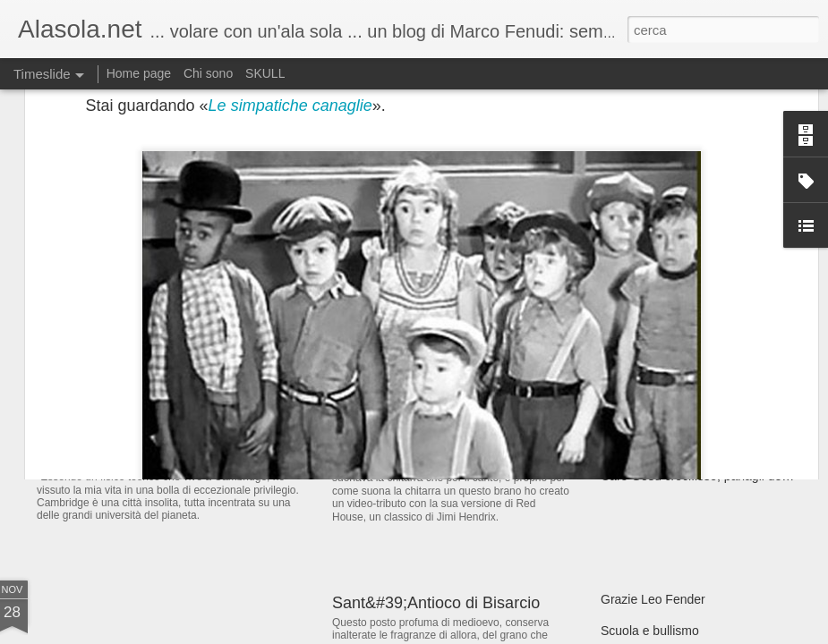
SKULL (265, 73)
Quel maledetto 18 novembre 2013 (697, 445)
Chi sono (208, 73)
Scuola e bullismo (650, 631)
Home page (139, 73)
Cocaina (623, 382)
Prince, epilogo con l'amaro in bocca (461, 445)
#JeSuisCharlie (643, 319)
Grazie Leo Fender (653, 599)
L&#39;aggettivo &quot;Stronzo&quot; (705, 351)
